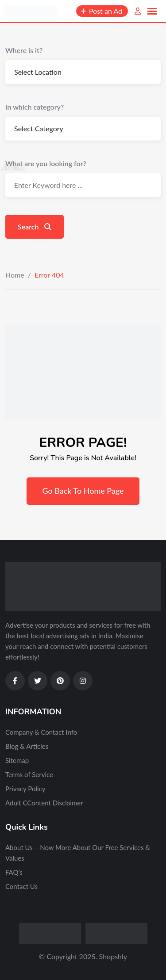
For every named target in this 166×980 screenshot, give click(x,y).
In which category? (35, 107)
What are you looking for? (46, 163)
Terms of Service (29, 774)
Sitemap (17, 760)
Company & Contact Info (41, 732)
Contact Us (21, 886)
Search (35, 227)
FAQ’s (14, 872)
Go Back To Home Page (83, 491)
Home (15, 275)
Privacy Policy (25, 789)
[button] (152, 11)
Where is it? (24, 50)
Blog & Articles (27, 746)
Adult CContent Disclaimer (44, 803)
